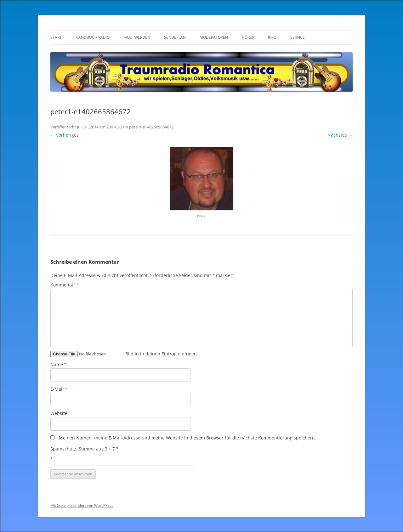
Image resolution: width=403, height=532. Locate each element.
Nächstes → (340, 135)
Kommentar (65, 285)
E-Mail (59, 389)
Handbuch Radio (93, 37)
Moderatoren (214, 37)
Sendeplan (175, 37)
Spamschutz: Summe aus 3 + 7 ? (84, 449)
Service (298, 37)
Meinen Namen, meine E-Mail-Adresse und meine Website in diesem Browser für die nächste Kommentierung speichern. (187, 438)
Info (272, 37)
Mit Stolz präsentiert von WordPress (82, 505)
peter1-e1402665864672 (151, 127)
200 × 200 (115, 127)
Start (56, 37)
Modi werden (137, 37)
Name (59, 364)
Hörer (248, 37)
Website (59, 413)
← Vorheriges (65, 135)
